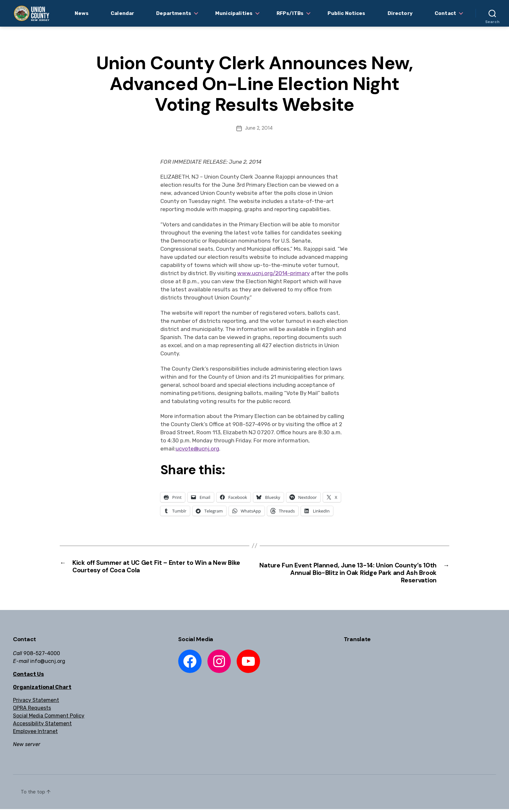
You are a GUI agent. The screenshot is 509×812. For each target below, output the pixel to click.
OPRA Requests (32, 711)
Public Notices (346, 13)
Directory (400, 13)
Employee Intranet (35, 734)
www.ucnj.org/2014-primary (273, 273)
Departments (174, 13)
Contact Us (28, 677)
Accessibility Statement (42, 726)
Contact (445, 13)
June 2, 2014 (259, 128)
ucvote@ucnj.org (197, 449)
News (82, 13)
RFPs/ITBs (290, 13)
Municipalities (234, 13)
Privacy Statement (36, 703)
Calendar (122, 13)
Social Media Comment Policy (49, 719)
